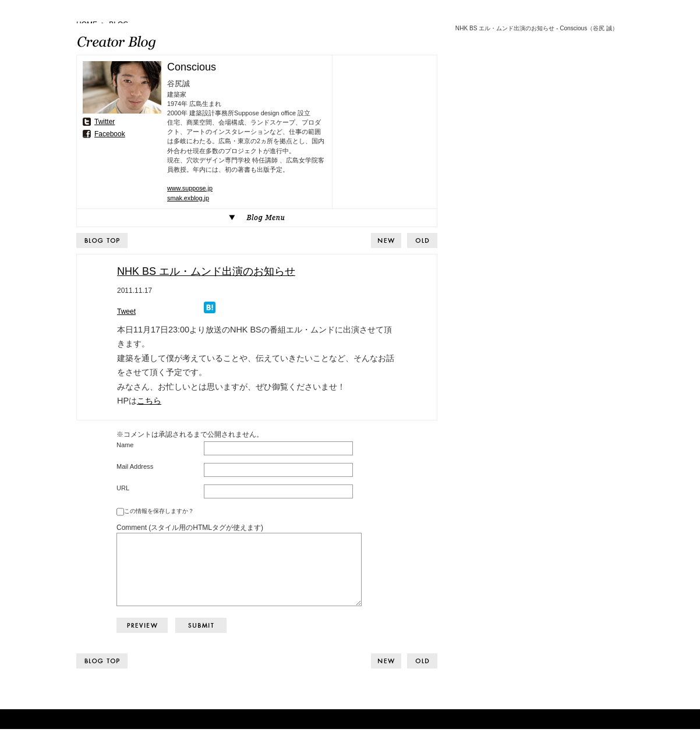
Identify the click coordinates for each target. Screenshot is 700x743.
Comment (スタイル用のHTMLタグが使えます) (190, 528)
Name (125, 445)
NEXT (422, 240)
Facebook (110, 134)
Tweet (126, 312)
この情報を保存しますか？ (159, 511)
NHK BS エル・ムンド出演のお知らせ (206, 271)
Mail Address (135, 466)
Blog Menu (257, 218)
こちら (149, 401)
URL (123, 488)
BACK (386, 240)
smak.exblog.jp (188, 198)
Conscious (192, 67)
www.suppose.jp (190, 188)
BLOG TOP (102, 240)
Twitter (105, 122)
